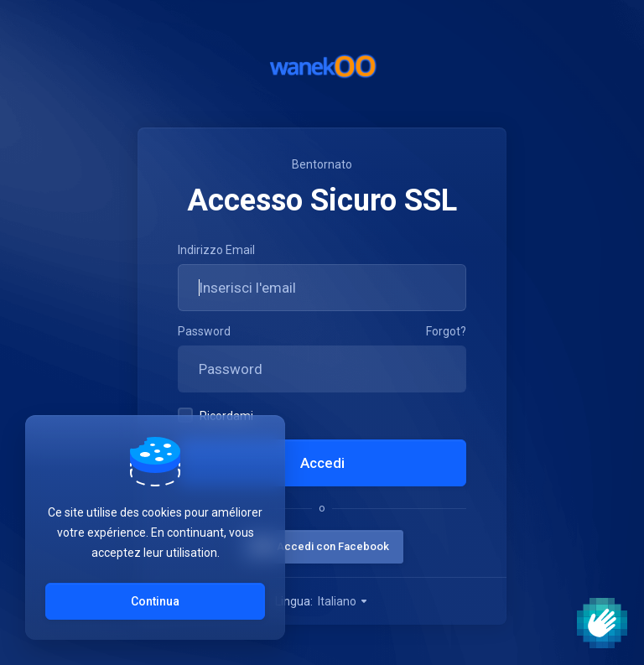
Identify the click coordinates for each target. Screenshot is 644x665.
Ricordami (216, 415)
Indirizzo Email (216, 250)
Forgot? (446, 331)
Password (204, 331)
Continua (155, 601)
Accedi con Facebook (333, 546)
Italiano (343, 601)
